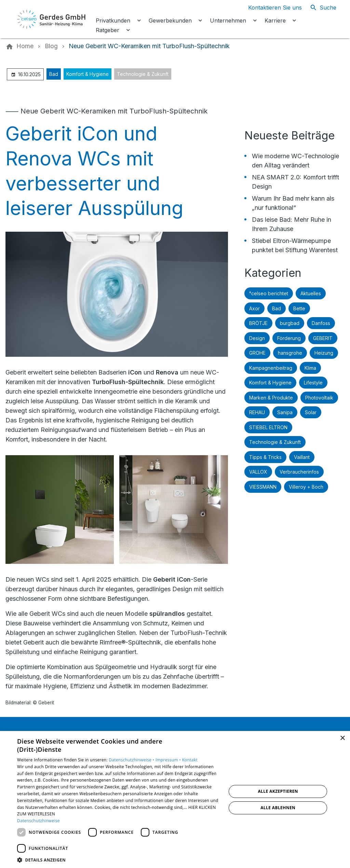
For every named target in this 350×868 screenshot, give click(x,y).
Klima (310, 368)
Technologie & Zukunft (143, 74)
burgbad (290, 323)
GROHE (257, 353)
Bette (299, 308)
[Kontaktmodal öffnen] (270, 8)
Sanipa (285, 412)
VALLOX (258, 472)
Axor (254, 308)
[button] (119, 860)
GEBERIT (323, 338)
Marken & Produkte (271, 398)
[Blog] (51, 46)
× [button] (342, 738)
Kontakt (190, 760)
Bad (54, 74)
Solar (311, 412)
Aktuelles (311, 293)
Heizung (324, 353)
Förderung (289, 338)
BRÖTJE (258, 323)
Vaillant (302, 457)
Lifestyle (313, 383)
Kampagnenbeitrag (271, 368)
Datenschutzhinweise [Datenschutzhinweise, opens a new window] (38, 821)
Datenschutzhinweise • (132, 760)
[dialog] (175, 799)
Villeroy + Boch (306, 487)
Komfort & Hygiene (87, 74)
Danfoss (321, 323)
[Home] (25, 46)
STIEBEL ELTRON (268, 427)
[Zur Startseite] (52, 19)
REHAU (257, 412)
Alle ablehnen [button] (278, 808)
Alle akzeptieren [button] (278, 791)
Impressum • (169, 760)
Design (257, 338)
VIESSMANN (263, 487)
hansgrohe (290, 353)
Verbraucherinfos (299, 472)
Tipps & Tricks (265, 457)
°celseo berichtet (269, 293)
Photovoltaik (319, 398)
